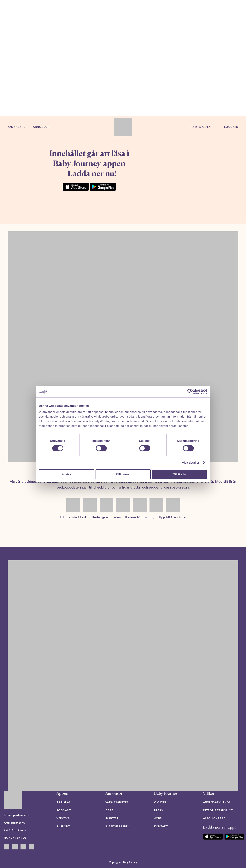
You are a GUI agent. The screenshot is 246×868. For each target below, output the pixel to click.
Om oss (160, 802)
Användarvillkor (217, 802)
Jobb (158, 818)
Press (159, 811)
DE (25, 838)
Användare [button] (16, 127)
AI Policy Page (214, 818)
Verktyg (63, 818)
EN (19, 838)
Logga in (231, 127)
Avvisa (67, 474)
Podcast (64, 811)
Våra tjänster (117, 802)
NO (6, 838)
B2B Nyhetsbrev (117, 827)
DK (13, 838)
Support (63, 827)
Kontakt (161, 827)
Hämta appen (201, 127)
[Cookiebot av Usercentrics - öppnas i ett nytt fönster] (190, 392)
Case (109, 811)
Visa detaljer (191, 463)
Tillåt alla (180, 474)
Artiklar (64, 802)
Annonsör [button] (41, 127)
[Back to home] (123, 127)
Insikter (112, 818)
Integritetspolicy (218, 811)
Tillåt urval (123, 474)
